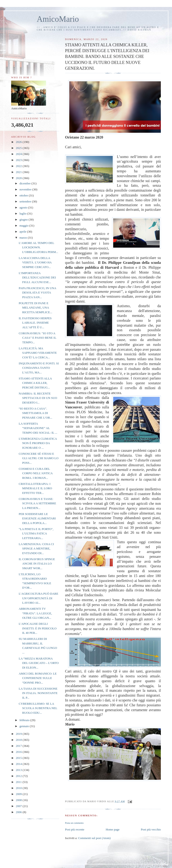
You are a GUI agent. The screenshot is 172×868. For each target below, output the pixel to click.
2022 (19, 166)
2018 (19, 740)
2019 (19, 734)
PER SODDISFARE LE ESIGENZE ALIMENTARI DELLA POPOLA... (37, 518)
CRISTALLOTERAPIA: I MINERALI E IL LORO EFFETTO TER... (35, 488)
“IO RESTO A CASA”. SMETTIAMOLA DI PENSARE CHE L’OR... (35, 413)
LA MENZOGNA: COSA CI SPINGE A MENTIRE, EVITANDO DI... (36, 549)
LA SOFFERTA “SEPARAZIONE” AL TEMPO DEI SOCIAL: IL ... (38, 428)
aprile (23, 232)
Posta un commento (74, 823)
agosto (24, 207)
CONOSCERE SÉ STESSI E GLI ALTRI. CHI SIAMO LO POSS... (38, 458)
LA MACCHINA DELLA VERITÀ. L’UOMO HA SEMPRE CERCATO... (35, 262)
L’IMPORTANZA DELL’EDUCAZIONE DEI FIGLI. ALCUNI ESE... (37, 278)
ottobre (24, 195)
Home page (113, 829)
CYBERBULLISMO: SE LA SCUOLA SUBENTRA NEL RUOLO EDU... (38, 708)
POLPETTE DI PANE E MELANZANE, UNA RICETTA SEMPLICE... (35, 308)
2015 (19, 758)
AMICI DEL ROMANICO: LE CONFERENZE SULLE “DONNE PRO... (38, 678)
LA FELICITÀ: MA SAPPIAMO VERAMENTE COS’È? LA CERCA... (38, 353)
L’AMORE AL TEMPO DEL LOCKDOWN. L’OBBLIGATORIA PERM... (38, 247)
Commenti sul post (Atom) (94, 838)
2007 (19, 806)
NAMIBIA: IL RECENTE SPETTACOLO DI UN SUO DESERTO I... (38, 398)
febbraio (25, 720)
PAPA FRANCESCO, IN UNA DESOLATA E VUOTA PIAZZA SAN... (37, 293)
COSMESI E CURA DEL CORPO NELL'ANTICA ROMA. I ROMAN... (36, 473)
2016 (19, 752)
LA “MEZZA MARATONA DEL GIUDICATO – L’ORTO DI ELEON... (39, 663)
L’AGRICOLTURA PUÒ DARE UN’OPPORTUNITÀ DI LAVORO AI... (38, 598)
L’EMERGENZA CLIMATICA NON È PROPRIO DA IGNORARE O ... (38, 443)
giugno (24, 219)
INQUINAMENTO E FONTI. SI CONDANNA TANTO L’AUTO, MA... (39, 368)
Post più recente (75, 829)
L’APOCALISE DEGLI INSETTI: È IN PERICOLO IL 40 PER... (38, 628)
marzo (24, 238)
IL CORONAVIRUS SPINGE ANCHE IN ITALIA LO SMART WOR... (37, 564)
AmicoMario (58, 19)
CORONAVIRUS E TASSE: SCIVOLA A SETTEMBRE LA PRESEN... (37, 503)
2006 (19, 812)
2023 (19, 160)
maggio (24, 226)
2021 (19, 172)
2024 (19, 154)
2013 (19, 770)
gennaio (25, 726)
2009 (19, 794)
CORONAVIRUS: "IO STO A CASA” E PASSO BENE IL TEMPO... (37, 338)
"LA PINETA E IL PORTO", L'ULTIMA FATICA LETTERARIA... (36, 533)
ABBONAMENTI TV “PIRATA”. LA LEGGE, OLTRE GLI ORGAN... (35, 613)
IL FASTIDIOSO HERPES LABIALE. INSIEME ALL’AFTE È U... (35, 323)
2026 (19, 142)
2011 (19, 782)
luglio (23, 213)
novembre (26, 189)
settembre (26, 201)
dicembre (26, 183)
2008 (19, 800)
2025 (19, 148)
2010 (19, 788)
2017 (19, 746)
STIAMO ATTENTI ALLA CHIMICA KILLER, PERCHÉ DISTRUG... (35, 383)
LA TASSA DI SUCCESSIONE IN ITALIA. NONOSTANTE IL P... (38, 693)
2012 (19, 776)
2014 (19, 764)
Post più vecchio (151, 829)
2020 (19, 178)
